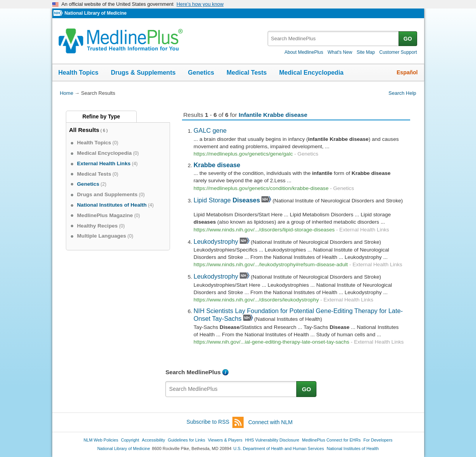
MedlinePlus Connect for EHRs (331, 440)
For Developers (378, 440)
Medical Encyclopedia (311, 73)
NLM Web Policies (101, 440)
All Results (84, 130)
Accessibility (153, 440)
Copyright (130, 440)
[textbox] (334, 39)
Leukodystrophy (216, 241)
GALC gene (210, 130)
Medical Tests (247, 73)
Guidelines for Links (186, 440)
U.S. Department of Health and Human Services (279, 448)
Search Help (402, 93)
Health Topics (79, 73)
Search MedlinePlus (193, 372)
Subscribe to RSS (215, 422)
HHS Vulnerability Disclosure (272, 440)
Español (407, 72)
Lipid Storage (227, 200)
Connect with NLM (270, 422)
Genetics (201, 73)
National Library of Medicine (95, 13)
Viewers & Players (225, 440)
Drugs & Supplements (143, 73)
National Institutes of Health (353, 448)
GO (408, 39)
